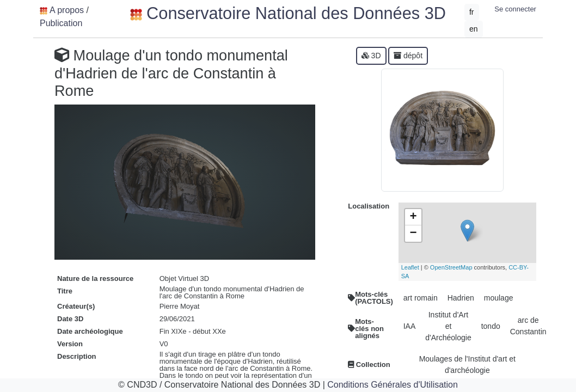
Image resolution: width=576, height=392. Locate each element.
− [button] (413, 234)
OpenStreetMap (451, 267)
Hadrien (461, 298)
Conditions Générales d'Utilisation (393, 385)
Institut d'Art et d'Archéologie (448, 326)
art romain (421, 298)
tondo (491, 326)
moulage (499, 298)
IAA (410, 326)
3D (371, 56)
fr (472, 12)
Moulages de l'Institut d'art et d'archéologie (467, 365)
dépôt (408, 56)
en (474, 29)
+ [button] (413, 217)
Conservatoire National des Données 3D (288, 13)
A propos (67, 10)
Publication (61, 23)
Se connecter (515, 9)
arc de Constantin (528, 326)
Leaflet (410, 267)
